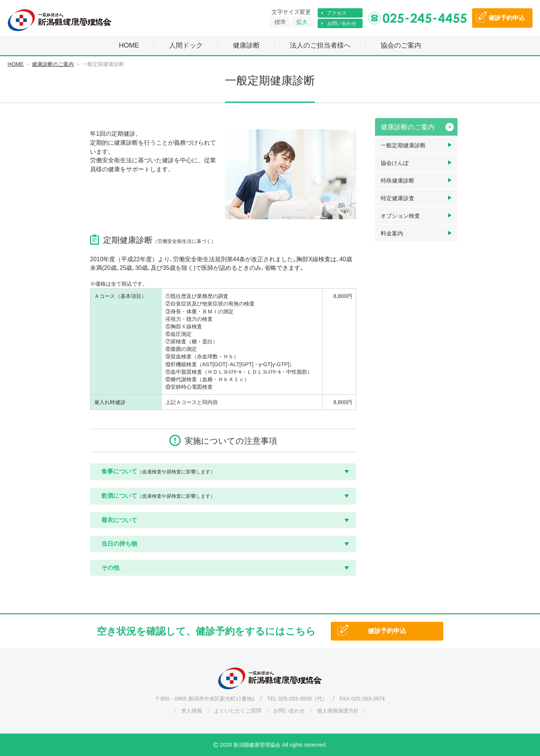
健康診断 (246, 45)
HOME (129, 45)
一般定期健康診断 (403, 145)
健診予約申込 (387, 631)
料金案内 (392, 233)
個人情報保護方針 (338, 711)
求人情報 (192, 711)
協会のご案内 (401, 45)
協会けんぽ (395, 163)
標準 (280, 22)
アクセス (337, 13)
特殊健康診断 (397, 180)
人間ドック (186, 45)
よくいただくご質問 (238, 711)
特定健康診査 (397, 198)
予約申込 (507, 18)
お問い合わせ (342, 23)
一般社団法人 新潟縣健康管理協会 (60, 20)
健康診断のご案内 (53, 64)
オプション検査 (400, 216)
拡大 (302, 22)
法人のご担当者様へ (320, 45)
